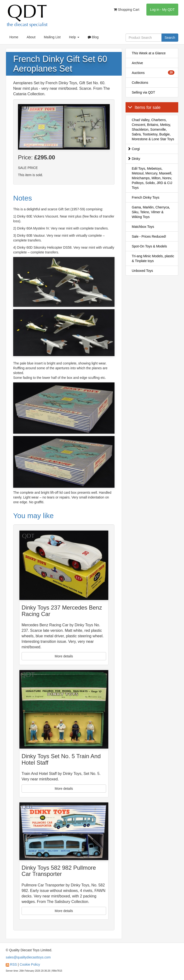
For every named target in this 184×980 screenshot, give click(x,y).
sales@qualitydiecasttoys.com (28, 957)
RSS (14, 964)
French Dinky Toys (146, 197)
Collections (140, 83)
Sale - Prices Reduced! (149, 236)
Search (170, 38)
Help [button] (74, 37)
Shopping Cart (126, 10)
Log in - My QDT (162, 10)
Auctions (153, 73)
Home (14, 37)
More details (64, 656)
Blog (93, 37)
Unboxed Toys (142, 271)
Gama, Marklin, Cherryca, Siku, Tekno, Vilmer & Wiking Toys (151, 212)
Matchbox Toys (143, 227)
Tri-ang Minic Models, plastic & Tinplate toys (153, 258)
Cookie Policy (30, 964)
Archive (137, 63)
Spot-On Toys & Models (149, 246)
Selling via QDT (143, 92)
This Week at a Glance (149, 53)
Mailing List (52, 37)
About (31, 37)
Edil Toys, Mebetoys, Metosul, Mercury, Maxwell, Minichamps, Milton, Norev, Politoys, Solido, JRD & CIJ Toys (152, 178)
